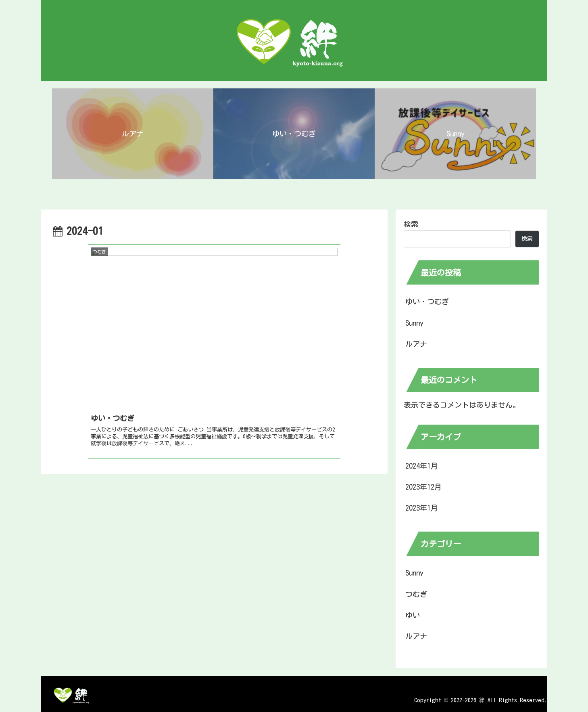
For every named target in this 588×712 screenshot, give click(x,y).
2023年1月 (422, 508)
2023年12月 (423, 487)
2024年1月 (422, 466)
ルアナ (416, 344)
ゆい (413, 615)
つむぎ (416, 594)
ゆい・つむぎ (427, 302)
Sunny (414, 323)
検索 (411, 224)
